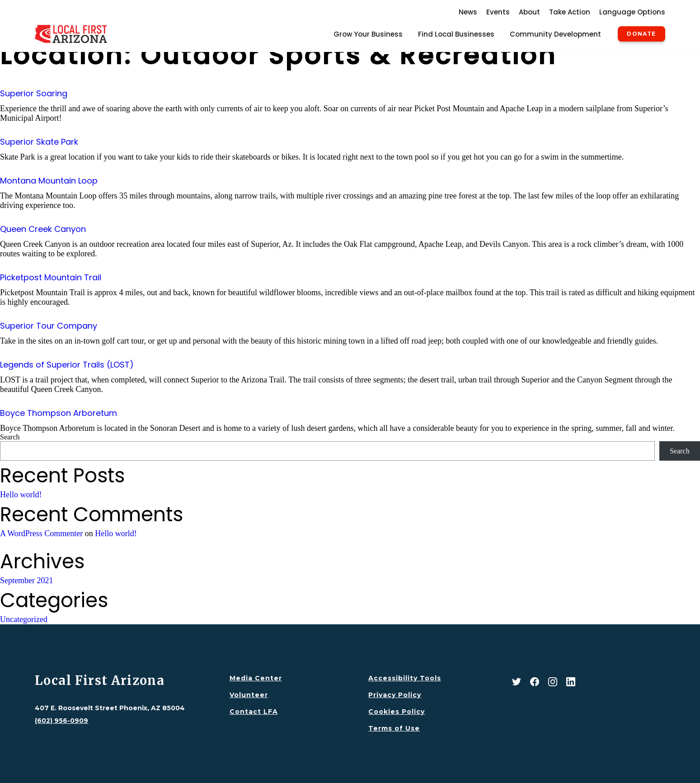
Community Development (555, 34)
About (529, 12)
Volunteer (249, 695)
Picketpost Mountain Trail (51, 277)
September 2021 (26, 580)
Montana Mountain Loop (49, 181)
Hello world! (21, 495)
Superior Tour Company (49, 326)
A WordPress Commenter (41, 533)
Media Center (256, 678)
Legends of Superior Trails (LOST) (67, 365)
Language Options (632, 12)
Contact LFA (254, 712)
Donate (641, 34)
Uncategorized (24, 619)
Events (498, 12)
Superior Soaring (34, 93)
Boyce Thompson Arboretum (59, 413)
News (468, 12)
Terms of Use (394, 728)
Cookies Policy (397, 712)
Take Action (570, 12)
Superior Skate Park (39, 142)
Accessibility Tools (405, 678)
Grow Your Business (368, 34)
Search (10, 437)
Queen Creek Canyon (43, 229)
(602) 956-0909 (61, 721)
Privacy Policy (395, 695)
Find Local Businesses (456, 34)
